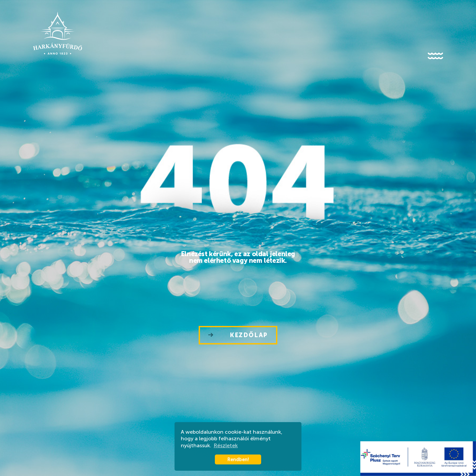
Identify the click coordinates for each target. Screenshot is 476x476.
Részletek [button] (226, 445)
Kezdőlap (238, 335)
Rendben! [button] (238, 459)
